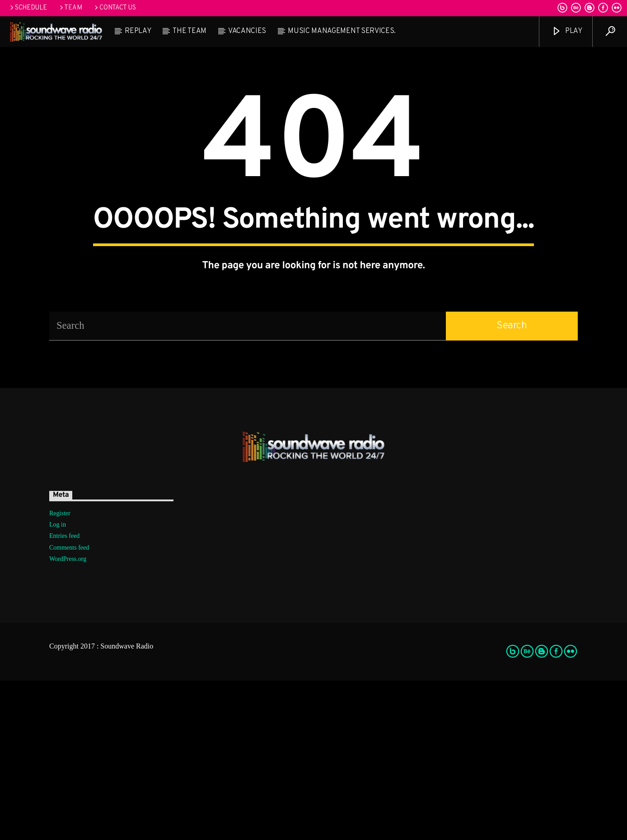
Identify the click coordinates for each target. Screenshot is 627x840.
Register (60, 673)
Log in (58, 684)
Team (70, 8)
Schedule (28, 8)
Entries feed (64, 696)
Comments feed (69, 707)
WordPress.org (68, 718)
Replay (138, 31)
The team (189, 31)
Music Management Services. (342, 31)
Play (567, 31)
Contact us (114, 8)
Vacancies (247, 31)
